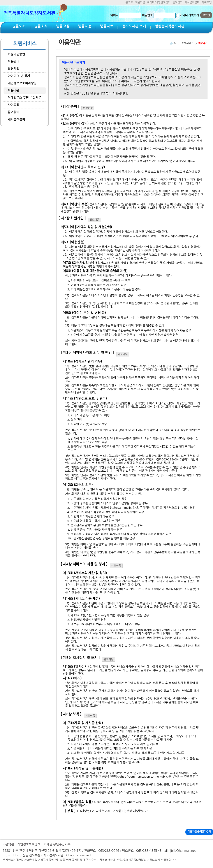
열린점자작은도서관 (170, 26)
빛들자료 (107, 26)
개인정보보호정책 (29, 844)
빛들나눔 (85, 26)
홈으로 (129, 2)
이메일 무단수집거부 (57, 844)
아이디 (114, 15)
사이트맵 (207, 2)
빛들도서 (19, 26)
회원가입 (140, 2)
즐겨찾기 (178, 2)
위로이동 (88, 108)
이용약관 (8, 844)
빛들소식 (41, 26)
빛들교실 (63, 26)
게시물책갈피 (192, 2)
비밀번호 (147, 15)
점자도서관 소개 (134, 26)
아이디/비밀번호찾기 (159, 2)
